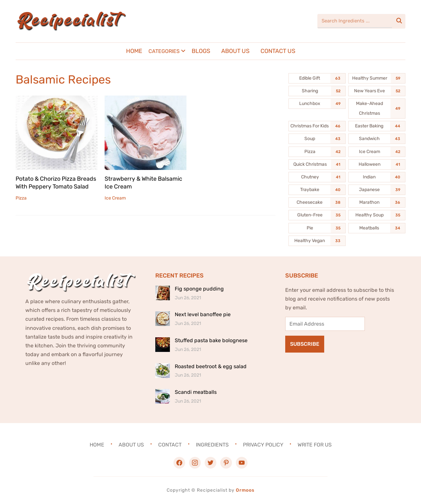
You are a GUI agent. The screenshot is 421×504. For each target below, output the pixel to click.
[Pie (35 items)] (317, 228)
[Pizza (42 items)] (317, 152)
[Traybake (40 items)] (317, 190)
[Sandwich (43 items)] (377, 139)
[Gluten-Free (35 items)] (317, 215)
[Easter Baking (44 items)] (377, 126)
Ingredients (212, 445)
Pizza (21, 197)
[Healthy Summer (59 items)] (377, 78)
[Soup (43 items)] (317, 139)
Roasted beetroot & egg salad (211, 366)
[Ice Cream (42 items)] (377, 152)
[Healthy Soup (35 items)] (377, 215)
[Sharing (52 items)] (317, 91)
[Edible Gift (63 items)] (317, 78)
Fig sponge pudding (199, 289)
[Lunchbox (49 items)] (317, 104)
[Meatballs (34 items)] (377, 228)
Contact (170, 445)
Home (134, 51)
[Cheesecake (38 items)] (317, 202)
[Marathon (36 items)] (377, 202)
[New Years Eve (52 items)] (377, 91)
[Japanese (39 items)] (377, 190)
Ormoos (245, 490)
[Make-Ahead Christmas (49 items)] (377, 109)
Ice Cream (115, 197)
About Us (235, 51)
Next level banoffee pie (203, 314)
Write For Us (315, 445)
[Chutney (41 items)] (317, 177)
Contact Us (278, 51)
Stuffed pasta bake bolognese (211, 340)
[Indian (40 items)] (377, 177)
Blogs (201, 51)
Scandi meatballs (196, 392)
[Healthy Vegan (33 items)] (317, 241)
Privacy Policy (263, 445)
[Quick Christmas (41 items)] (317, 164)
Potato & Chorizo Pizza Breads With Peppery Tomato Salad (56, 182)
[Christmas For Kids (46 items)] (317, 126)
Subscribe (305, 344)
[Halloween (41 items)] (377, 164)
